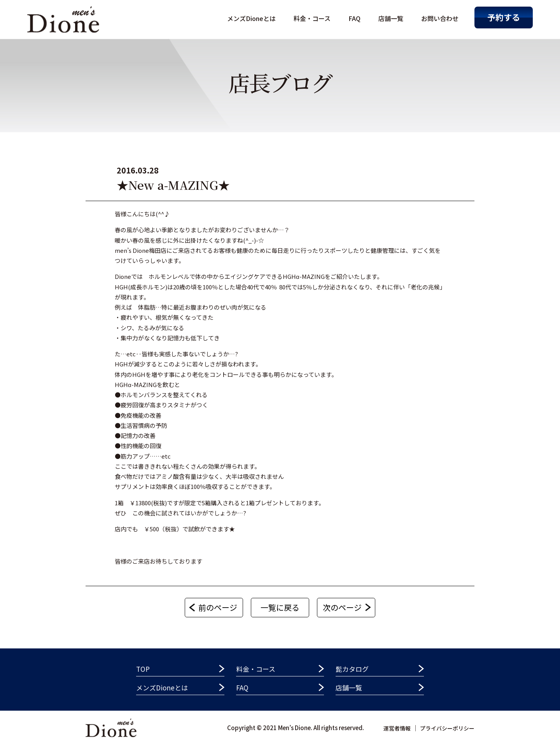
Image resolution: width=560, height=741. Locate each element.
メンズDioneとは (251, 18)
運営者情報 (397, 728)
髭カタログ (352, 669)
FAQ (354, 18)
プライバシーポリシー (447, 728)
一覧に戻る (280, 607)
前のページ (218, 607)
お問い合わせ (440, 18)
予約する (504, 17)
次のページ (342, 607)
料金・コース (312, 18)
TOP (143, 669)
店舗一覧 (391, 18)
